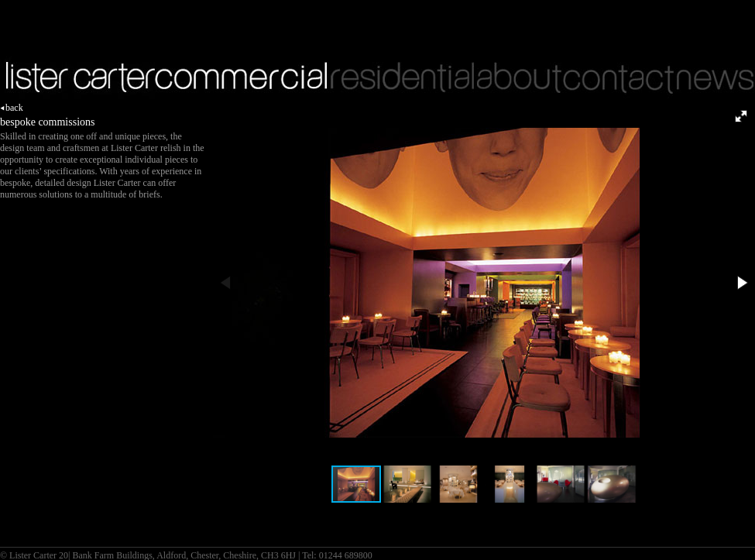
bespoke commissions (48, 122)
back (12, 108)
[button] (741, 116)
